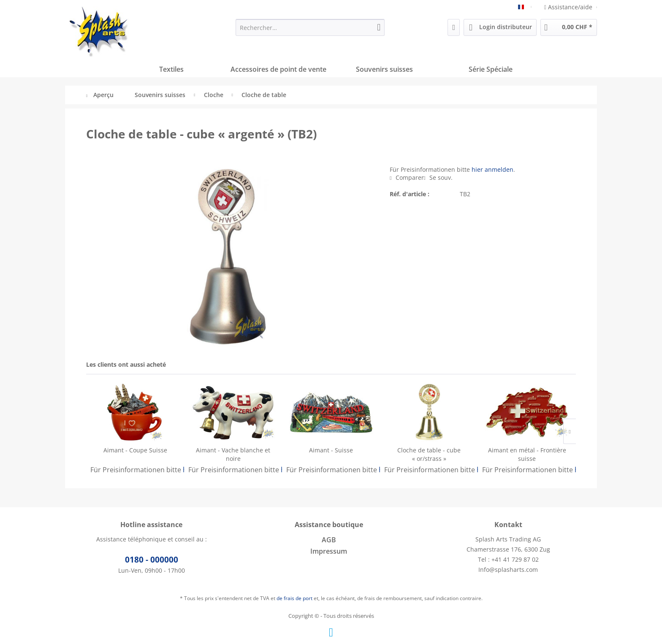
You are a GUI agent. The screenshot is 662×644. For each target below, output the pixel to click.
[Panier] (569, 27)
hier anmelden (492, 169)
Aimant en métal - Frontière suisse (527, 454)
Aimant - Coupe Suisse (135, 450)
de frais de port (294, 598)
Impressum (329, 551)
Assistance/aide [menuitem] (569, 7)
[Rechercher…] (310, 27)
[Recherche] (379, 27)
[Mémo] (454, 27)
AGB (329, 540)
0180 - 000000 (152, 560)
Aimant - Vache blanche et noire (233, 454)
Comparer (407, 177)
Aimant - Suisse (331, 450)
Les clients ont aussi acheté (126, 364)
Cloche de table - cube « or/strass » (429, 454)
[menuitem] (310, 27)
